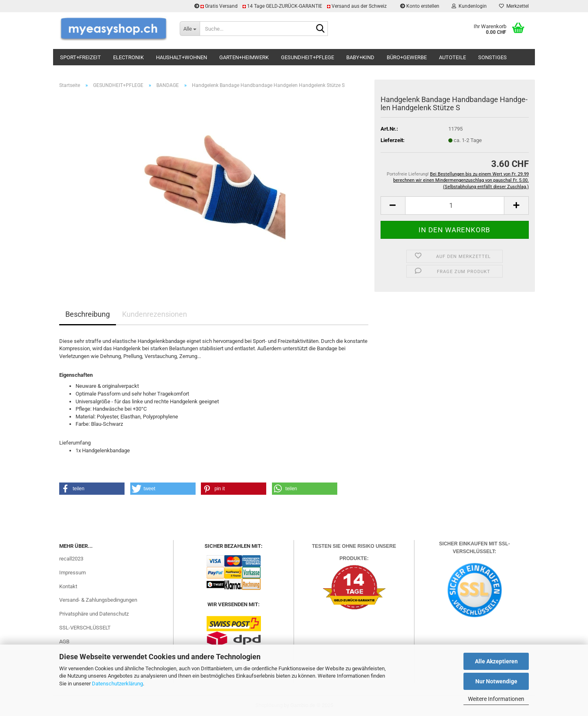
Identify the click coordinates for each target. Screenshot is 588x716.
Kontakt (68, 586)
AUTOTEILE (452, 57)
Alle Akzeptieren (496, 661)
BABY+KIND (360, 57)
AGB (64, 642)
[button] (393, 206)
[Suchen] (320, 29)
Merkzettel (514, 6)
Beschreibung (88, 314)
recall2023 (71, 559)
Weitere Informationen (496, 699)
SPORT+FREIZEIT (80, 57)
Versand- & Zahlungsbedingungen (98, 600)
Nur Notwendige (496, 681)
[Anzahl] (455, 206)
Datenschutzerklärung (117, 684)
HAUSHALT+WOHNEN (182, 57)
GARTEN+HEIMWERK (244, 57)
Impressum (72, 573)
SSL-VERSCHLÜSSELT (85, 628)
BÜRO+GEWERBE (407, 57)
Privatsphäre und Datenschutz (94, 614)
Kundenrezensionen (155, 314)
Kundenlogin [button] (469, 6)
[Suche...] (190, 29)
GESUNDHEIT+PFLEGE (307, 57)
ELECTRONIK (128, 57)
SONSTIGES (492, 57)
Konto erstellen (420, 6)
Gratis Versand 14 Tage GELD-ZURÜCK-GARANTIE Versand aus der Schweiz (291, 6)
